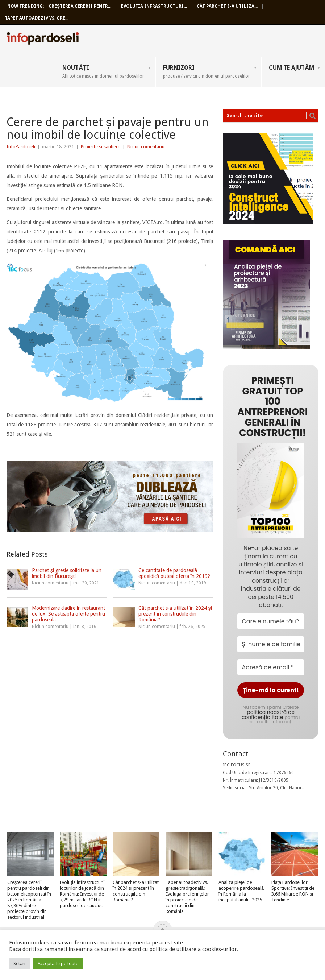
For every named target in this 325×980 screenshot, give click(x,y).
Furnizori (207, 71)
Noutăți (103, 71)
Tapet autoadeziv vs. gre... (37, 18)
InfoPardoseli (43, 40)
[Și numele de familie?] (271, 644)
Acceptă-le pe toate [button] (58, 964)
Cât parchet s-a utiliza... (227, 6)
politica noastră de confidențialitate (268, 715)
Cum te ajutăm (291, 68)
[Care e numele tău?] (271, 621)
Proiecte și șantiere (101, 147)
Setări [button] (19, 964)
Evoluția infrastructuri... (154, 6)
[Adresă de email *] (271, 667)
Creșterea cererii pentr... (80, 6)
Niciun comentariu (146, 147)
